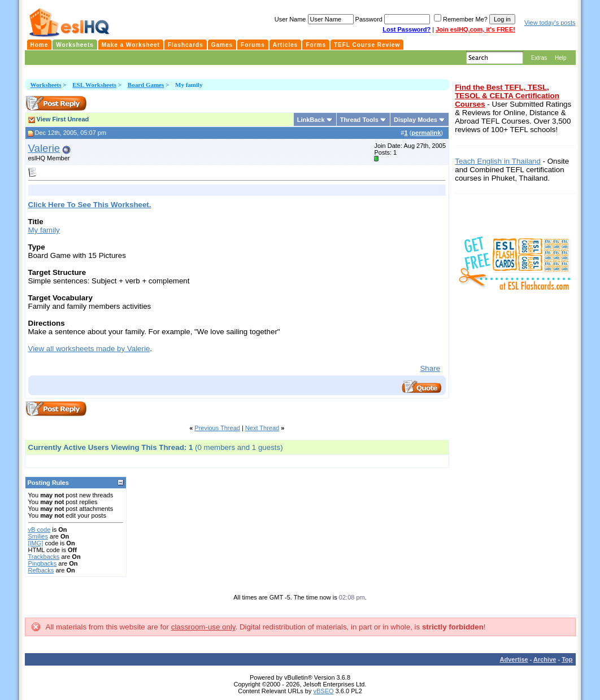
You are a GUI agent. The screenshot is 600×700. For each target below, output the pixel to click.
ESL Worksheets (94, 85)
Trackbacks (44, 557)
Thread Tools (359, 120)
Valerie (44, 148)
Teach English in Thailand (498, 161)
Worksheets (46, 85)
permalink (426, 133)
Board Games (146, 85)
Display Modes (416, 120)
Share (430, 368)
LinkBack (311, 120)
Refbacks (41, 570)
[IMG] (36, 543)
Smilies (38, 536)
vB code (40, 530)
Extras (539, 58)
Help (561, 58)
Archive (545, 659)
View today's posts (550, 23)
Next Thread (262, 428)
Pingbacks (43, 563)
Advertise (514, 659)
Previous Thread (217, 428)
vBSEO (324, 691)
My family (44, 230)
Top (567, 659)
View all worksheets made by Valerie (89, 349)
